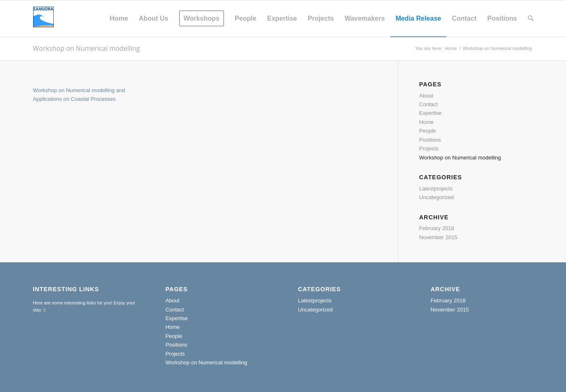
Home (451, 48)
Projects (429, 148)
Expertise (430, 113)
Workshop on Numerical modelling (87, 48)
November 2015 (438, 237)
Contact (429, 104)
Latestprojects (436, 189)
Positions (430, 140)
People (427, 131)
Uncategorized (437, 197)
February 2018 (437, 228)
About (426, 96)
